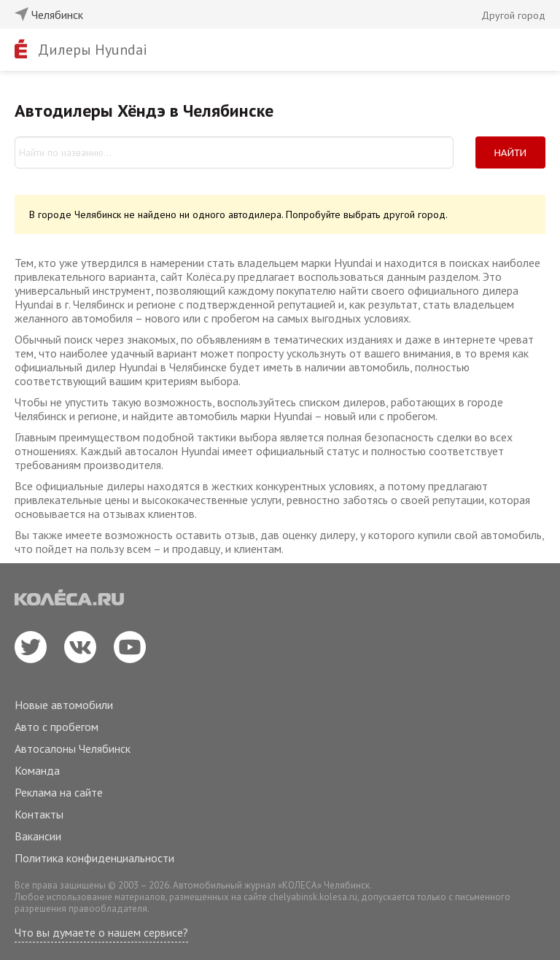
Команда (37, 770)
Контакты (39, 814)
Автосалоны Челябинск (73, 748)
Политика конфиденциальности (94, 858)
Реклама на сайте (59, 792)
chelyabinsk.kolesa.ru (313, 897)
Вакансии (38, 836)
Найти (511, 152)
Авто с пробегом (57, 727)
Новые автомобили (64, 705)
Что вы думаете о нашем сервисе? (101, 932)
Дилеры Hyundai (93, 50)
